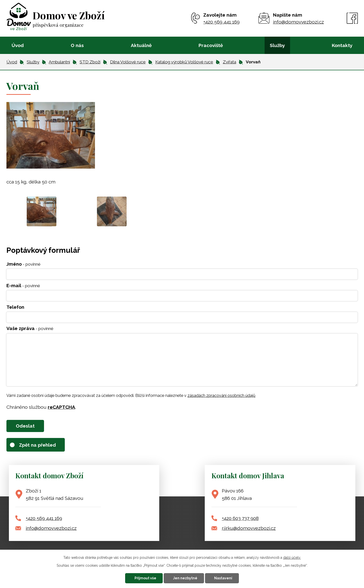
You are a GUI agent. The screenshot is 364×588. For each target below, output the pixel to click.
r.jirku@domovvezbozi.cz (249, 528)
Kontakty (342, 45)
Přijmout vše (145, 578)
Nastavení (223, 578)
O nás (77, 45)
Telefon (15, 307)
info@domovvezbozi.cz (51, 528)
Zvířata (229, 62)
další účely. (292, 558)
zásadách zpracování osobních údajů (221, 396)
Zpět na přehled (37, 445)
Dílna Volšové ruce (128, 62)
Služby (277, 45)
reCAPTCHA (61, 407)
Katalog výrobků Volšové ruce (184, 62)
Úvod (18, 45)
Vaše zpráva (30, 328)
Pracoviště (211, 45)
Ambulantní (59, 62)
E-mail (23, 285)
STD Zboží (90, 62)
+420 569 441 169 (44, 518)
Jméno (23, 264)
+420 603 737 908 (240, 518)
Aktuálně (141, 45)
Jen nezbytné (185, 578)
